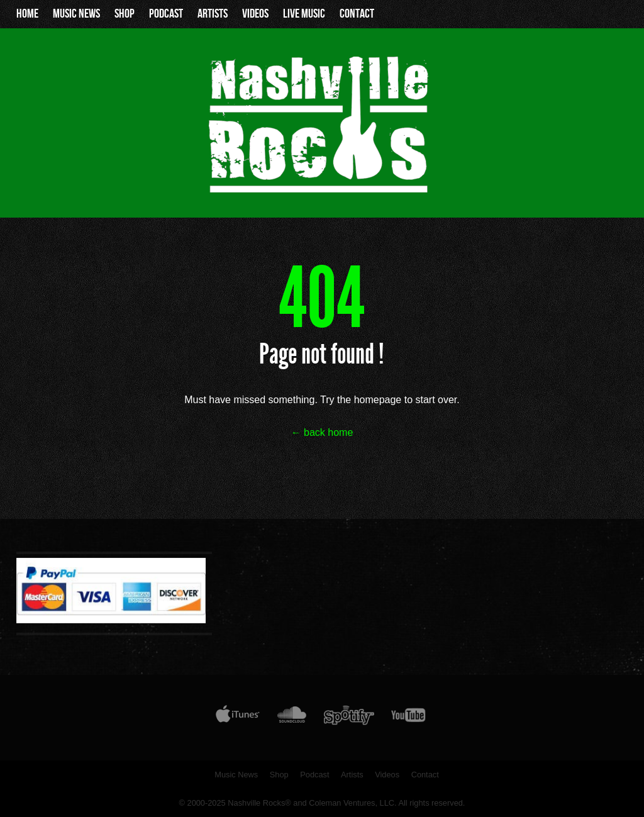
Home (27, 14)
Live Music (304, 14)
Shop (125, 14)
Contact (357, 14)
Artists (213, 14)
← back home (322, 432)
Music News (76, 14)
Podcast (166, 14)
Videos (255, 14)
